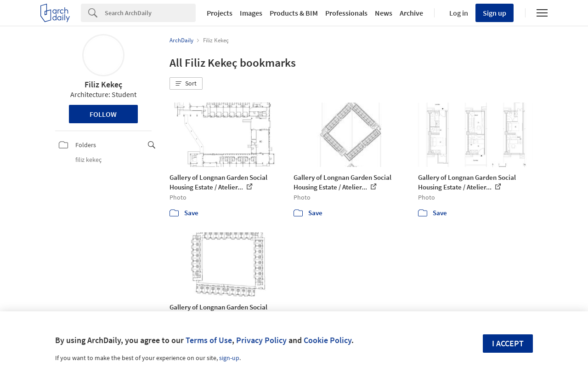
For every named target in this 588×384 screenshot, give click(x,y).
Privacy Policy (261, 340)
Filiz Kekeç (103, 84)
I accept (508, 343)
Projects (220, 13)
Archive (411, 13)
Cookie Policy (328, 340)
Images (251, 13)
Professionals (346, 13)
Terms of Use (209, 340)
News (384, 13)
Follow (103, 114)
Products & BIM (294, 13)
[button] (186, 84)
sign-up (229, 358)
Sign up (495, 13)
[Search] (150, 13)
